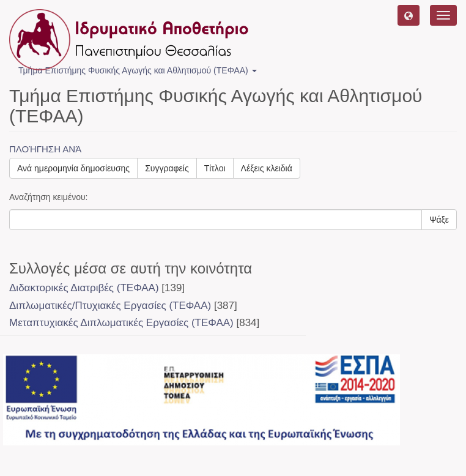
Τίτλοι (215, 168)
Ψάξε (439, 220)
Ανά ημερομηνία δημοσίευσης (73, 168)
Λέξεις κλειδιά (267, 168)
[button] (409, 15)
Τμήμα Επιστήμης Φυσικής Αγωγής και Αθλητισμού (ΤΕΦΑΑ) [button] (138, 70)
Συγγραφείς (167, 168)
